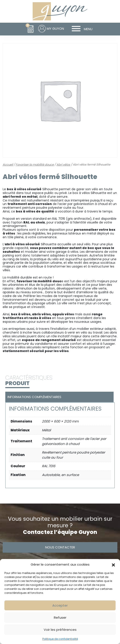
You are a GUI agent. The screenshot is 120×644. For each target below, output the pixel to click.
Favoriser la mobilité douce (35, 165)
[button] (113, 565)
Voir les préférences (60, 630)
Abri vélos (63, 165)
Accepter (60, 605)
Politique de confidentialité (60, 639)
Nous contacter (60, 547)
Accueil (8, 165)
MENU (80, 29)
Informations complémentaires (34, 397)
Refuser (60, 617)
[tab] (59, 397)
